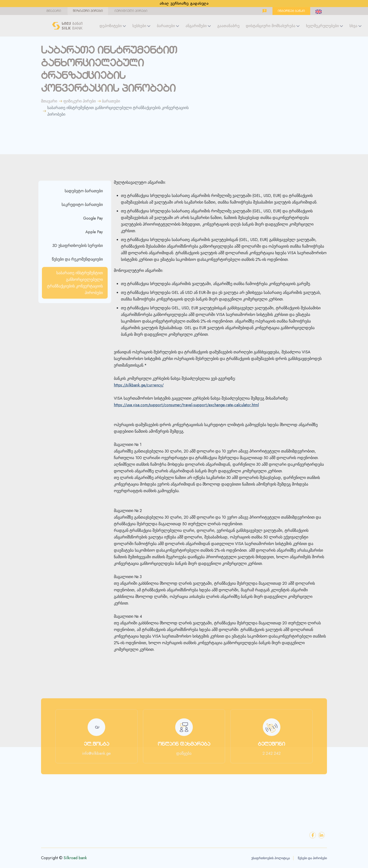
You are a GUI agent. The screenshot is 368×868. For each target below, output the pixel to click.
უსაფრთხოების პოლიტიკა (271, 858)
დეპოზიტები (111, 26)
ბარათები (166, 26)
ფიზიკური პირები (88, 11)
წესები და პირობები (312, 858)
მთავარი (54, 11)
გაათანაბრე (228, 26)
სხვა (353, 26)
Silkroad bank (75, 858)
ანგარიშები (196, 26)
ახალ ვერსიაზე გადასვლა (184, 4)
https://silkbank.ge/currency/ (139, 385)
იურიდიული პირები (131, 11)
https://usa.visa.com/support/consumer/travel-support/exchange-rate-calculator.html (186, 405)
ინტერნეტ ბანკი (291, 11)
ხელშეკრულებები (322, 26)
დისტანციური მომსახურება (271, 26)
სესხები (139, 26)
